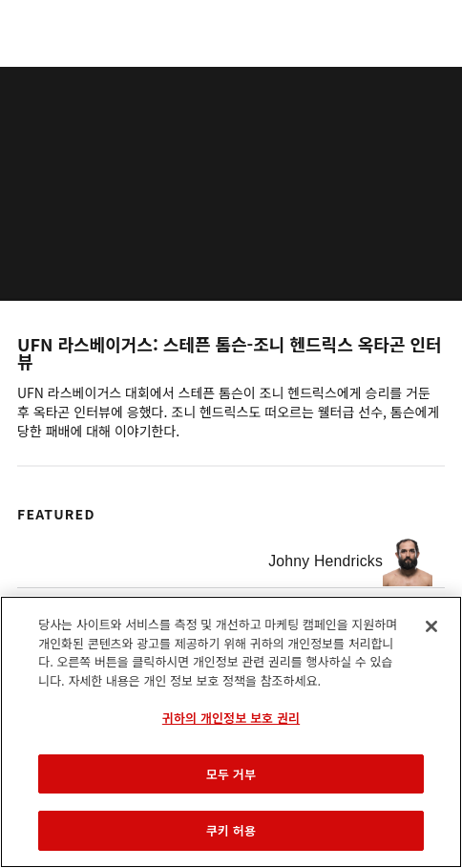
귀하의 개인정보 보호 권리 (231, 718)
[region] (231, 732)
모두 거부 (231, 774)
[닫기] (431, 626)
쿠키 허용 (231, 830)
